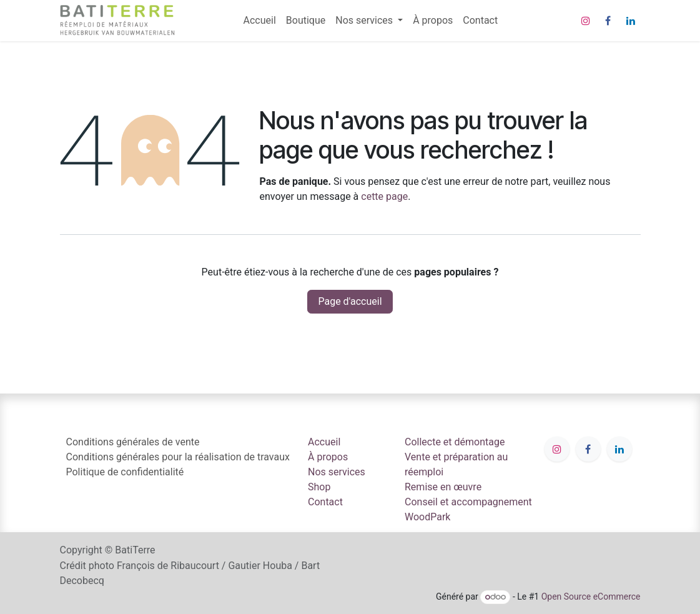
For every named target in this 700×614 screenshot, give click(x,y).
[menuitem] (260, 21)
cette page (384, 196)
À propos (328, 457)
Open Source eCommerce (591, 597)
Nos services (337, 472)
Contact (325, 502)
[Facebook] (608, 21)
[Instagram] (586, 21)
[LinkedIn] (631, 21)
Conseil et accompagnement (468, 502)
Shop (319, 487)
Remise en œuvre (443, 487)
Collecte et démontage (455, 442)
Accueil (324, 442)
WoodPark (427, 517)
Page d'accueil (350, 301)
